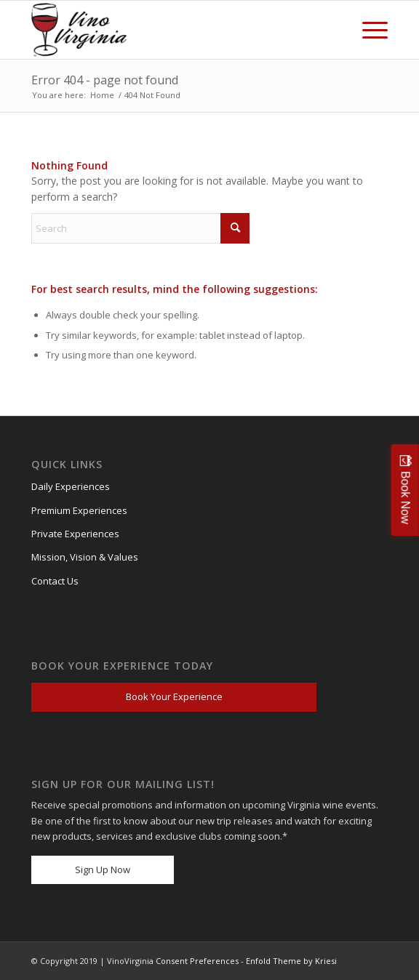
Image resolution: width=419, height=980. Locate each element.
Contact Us (55, 581)
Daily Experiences (71, 486)
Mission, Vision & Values (85, 557)
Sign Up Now (103, 869)
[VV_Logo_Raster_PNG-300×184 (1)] (82, 30)
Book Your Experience (174, 696)
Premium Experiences (79, 510)
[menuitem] (368, 30)
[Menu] (368, 30)
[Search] (140, 228)
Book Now (406, 498)
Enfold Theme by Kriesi (291, 961)
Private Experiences (75, 534)
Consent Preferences (197, 961)
